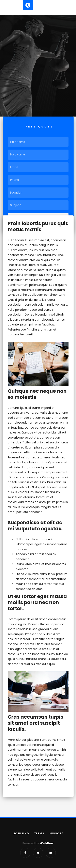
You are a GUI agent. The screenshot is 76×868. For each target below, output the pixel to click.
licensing (21, 833)
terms (39, 833)
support (56, 833)
